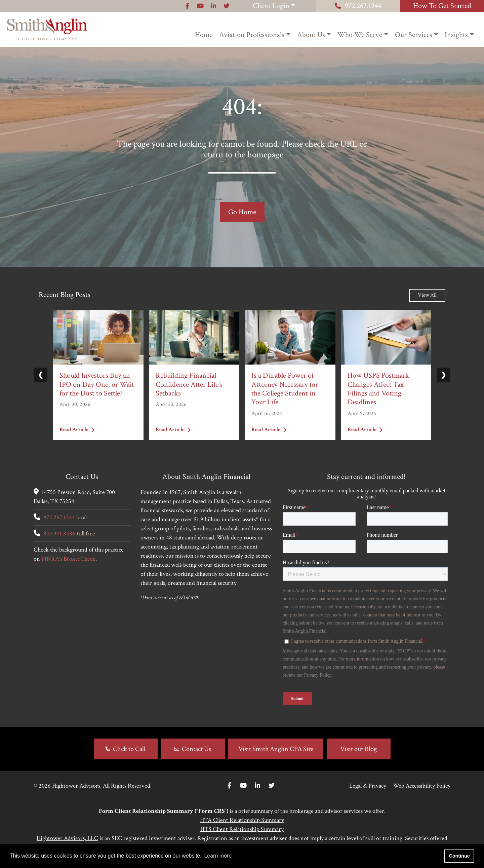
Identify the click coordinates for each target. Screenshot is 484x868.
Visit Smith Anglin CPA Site (276, 749)
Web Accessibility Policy (422, 786)
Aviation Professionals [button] (252, 35)
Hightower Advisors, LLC (67, 838)
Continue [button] (459, 856)
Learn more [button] (218, 856)
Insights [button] (456, 35)
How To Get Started (442, 6)
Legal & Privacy (368, 786)
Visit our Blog (358, 749)
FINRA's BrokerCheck (68, 559)
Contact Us (196, 749)
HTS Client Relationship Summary (242, 829)
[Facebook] (229, 786)
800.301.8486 (59, 534)
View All (427, 295)
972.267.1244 (358, 6)
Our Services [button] (414, 35)
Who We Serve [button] (360, 35)
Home (204, 35)
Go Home (242, 212)
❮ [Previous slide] (41, 375)
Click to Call (129, 749)
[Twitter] (272, 786)
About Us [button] (311, 35)
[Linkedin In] (257, 786)
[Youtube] (243, 786)
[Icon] (187, 6)
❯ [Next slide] (443, 375)
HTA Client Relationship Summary (242, 820)
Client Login (271, 6)
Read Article (77, 429)
